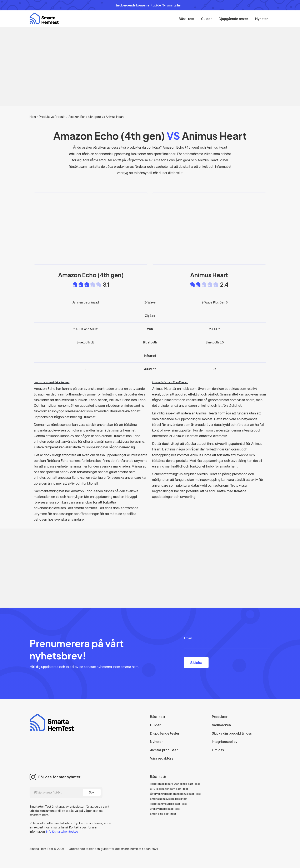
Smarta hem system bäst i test (169, 799)
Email (188, 638)
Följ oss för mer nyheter (59, 777)
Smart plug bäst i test (163, 814)
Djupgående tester (233, 19)
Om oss (218, 750)
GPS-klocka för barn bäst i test (169, 789)
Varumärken (221, 725)
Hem (33, 117)
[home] (44, 18)
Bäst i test (186, 19)
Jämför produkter (164, 750)
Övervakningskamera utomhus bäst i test (175, 794)
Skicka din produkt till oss (232, 733)
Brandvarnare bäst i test (165, 809)
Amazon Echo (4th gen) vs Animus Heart (96, 117)
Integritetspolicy (225, 742)
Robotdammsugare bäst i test (168, 804)
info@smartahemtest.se (62, 831)
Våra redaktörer (162, 758)
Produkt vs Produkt (52, 117)
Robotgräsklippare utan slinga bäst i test (175, 784)
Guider (206, 19)
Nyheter (262, 19)
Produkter (220, 717)
